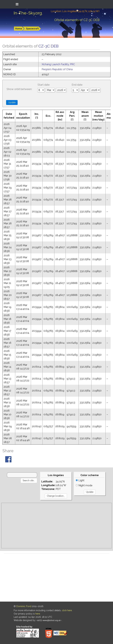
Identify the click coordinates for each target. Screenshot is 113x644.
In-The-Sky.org (28, 13)
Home (19, 29)
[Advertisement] (56, 526)
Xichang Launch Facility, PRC (58, 64)
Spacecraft (32, 29)
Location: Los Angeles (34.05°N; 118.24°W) (75, 11)
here (38, 614)
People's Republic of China (57, 69)
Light (80, 480)
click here (67, 610)
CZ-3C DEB (48, 46)
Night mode (84, 485)
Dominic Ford (24, 606)
